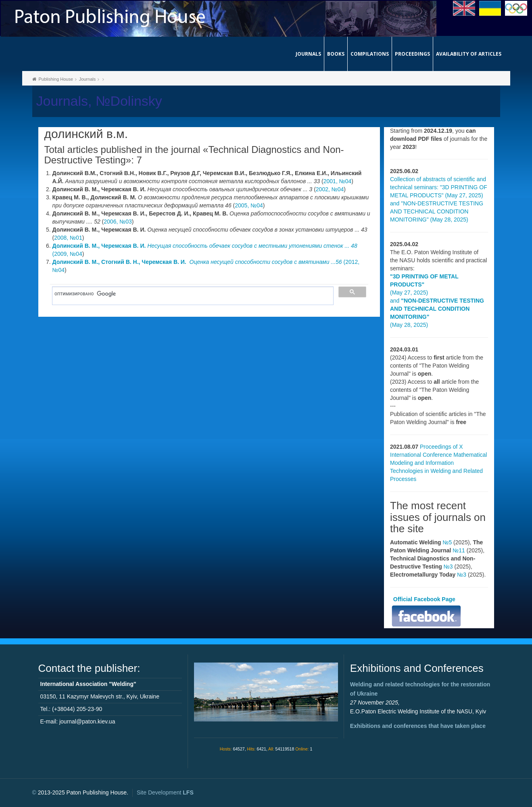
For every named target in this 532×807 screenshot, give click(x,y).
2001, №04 (338, 181)
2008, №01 (68, 238)
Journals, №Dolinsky (99, 101)
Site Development (165, 792)
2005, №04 (249, 205)
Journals (308, 54)
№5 (447, 542)
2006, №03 (118, 222)
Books (336, 54)
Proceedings (412, 54)
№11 (459, 550)
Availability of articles (469, 54)
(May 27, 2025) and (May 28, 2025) (437, 301)
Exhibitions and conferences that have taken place (418, 726)
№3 (448, 567)
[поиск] (190, 294)
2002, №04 (330, 189)
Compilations (370, 54)
